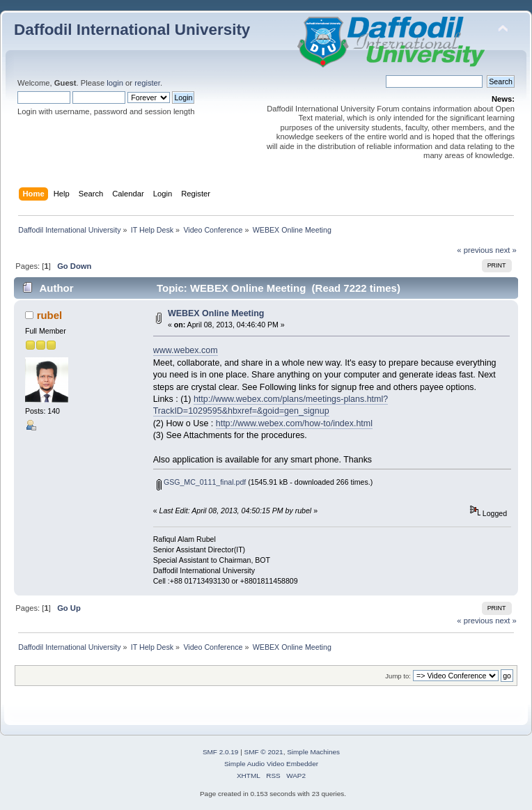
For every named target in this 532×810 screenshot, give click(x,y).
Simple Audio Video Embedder (271, 764)
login (115, 83)
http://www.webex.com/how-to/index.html (294, 423)
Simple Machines (313, 752)
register (147, 83)
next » (506, 250)
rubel (50, 315)
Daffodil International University (132, 30)
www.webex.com (186, 350)
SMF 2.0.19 (221, 752)
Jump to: (398, 676)
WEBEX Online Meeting (216, 313)
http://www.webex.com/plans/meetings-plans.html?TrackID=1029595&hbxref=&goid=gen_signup (271, 405)
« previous (475, 250)
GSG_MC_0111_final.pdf (201, 482)
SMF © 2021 (264, 752)
